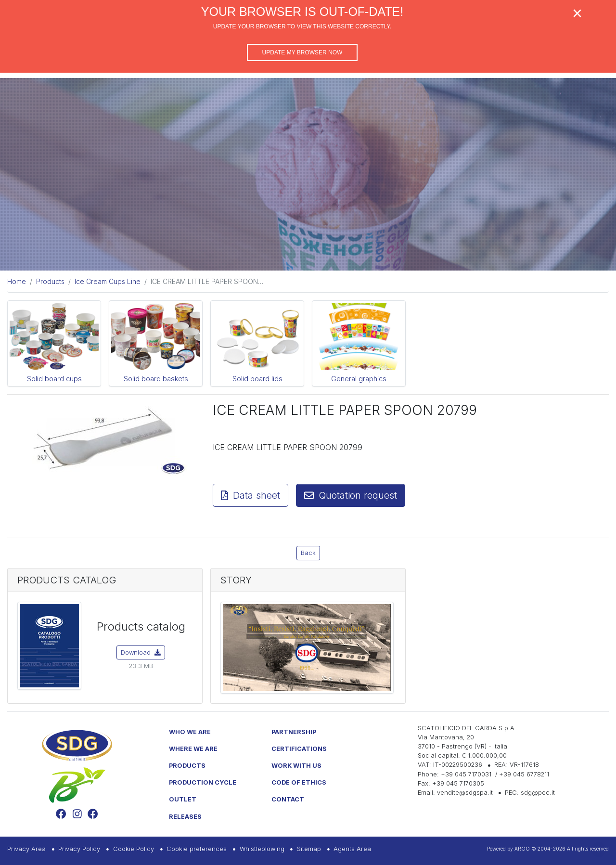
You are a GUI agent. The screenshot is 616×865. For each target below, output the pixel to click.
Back (308, 553)
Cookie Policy (134, 849)
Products (187, 766)
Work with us (296, 766)
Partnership (294, 732)
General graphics (359, 379)
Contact (288, 799)
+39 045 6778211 (524, 774)
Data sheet (250, 495)
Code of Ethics (299, 782)
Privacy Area (26, 849)
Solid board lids (257, 379)
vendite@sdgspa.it (465, 793)
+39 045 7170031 (466, 774)
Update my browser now (302, 52)
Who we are (190, 732)
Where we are (193, 749)
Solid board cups (54, 379)
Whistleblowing (262, 849)
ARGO (522, 849)
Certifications (299, 749)
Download (141, 652)
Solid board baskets (156, 379)
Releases (185, 817)
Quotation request (351, 495)
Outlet (183, 799)
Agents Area (352, 849)
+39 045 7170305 (458, 783)
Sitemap (309, 849)
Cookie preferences (197, 849)
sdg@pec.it (538, 793)
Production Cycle (203, 782)
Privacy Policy (79, 849)
